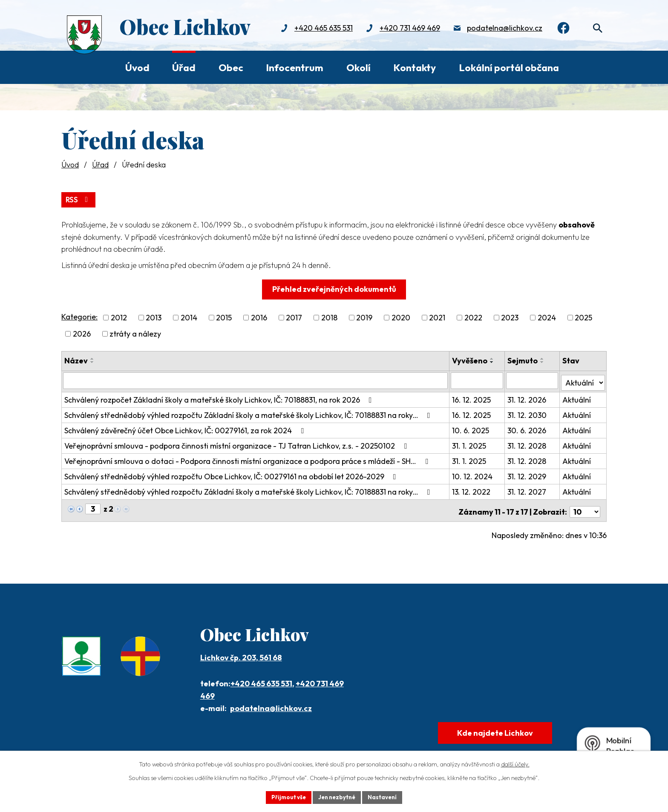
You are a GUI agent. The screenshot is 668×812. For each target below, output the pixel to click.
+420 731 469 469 (405, 29)
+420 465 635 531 (318, 29)
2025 (583, 317)
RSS (79, 198)
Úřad (184, 68)
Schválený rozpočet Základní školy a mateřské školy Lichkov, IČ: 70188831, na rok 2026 (220, 397)
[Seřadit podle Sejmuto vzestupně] (543, 358)
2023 (510, 317)
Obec (231, 68)
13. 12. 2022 (472, 489)
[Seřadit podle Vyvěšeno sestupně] (493, 361)
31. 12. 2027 (527, 489)
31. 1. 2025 (470, 443)
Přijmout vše (286, 797)
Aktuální (577, 397)
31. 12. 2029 (527, 474)
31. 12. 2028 (527, 443)
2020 (401, 317)
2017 (294, 317)
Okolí (358, 68)
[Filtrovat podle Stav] (583, 379)
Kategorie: (79, 316)
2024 (547, 317)
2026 (82, 333)
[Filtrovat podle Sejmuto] (533, 380)
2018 (329, 317)
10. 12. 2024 (474, 474)
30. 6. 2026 (527, 428)
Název (76, 360)
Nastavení (385, 797)
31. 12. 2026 (527, 397)
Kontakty (415, 68)
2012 (119, 317)
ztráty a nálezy (135, 333)
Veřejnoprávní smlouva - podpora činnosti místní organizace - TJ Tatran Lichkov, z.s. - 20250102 (237, 443)
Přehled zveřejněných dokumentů (334, 288)
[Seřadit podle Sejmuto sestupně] (543, 361)
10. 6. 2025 (472, 428)
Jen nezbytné (337, 797)
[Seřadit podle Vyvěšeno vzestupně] (493, 358)
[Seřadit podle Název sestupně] (92, 361)
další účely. (515, 763)
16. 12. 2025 (473, 397)
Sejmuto (523, 360)
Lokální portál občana (509, 68)
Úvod (137, 68)
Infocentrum (295, 68)
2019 (364, 317)
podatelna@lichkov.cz (500, 29)
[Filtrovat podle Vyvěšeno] (478, 380)
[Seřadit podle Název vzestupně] (92, 358)
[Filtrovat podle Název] (256, 380)
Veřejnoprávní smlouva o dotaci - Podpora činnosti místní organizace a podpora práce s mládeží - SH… (248, 458)
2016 (259, 317)
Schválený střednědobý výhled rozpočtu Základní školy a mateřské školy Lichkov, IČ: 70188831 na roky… (249, 412)
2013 (154, 317)
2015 (224, 317)
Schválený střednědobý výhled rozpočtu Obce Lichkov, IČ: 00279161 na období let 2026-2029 (232, 474)
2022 (473, 317)
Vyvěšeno (471, 360)
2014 (189, 317)
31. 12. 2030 (527, 412)
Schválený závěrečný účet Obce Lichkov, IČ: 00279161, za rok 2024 (186, 428)
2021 (437, 317)
